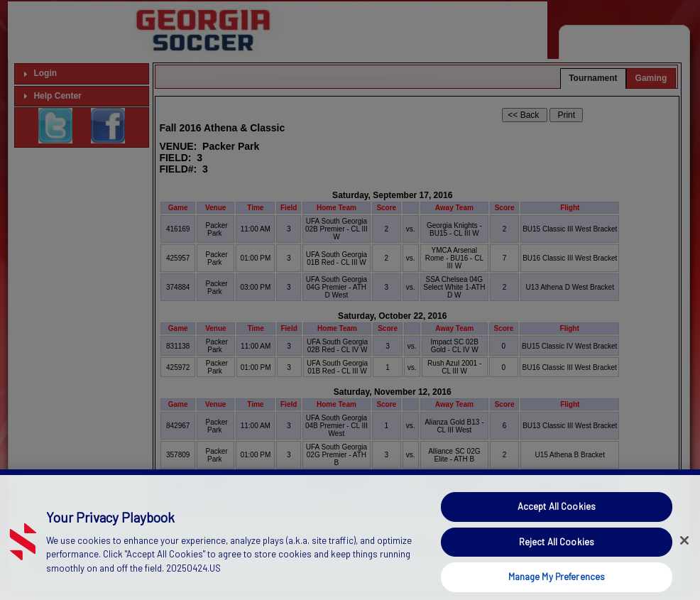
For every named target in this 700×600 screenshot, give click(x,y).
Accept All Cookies (557, 519)
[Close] (684, 554)
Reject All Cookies (557, 555)
